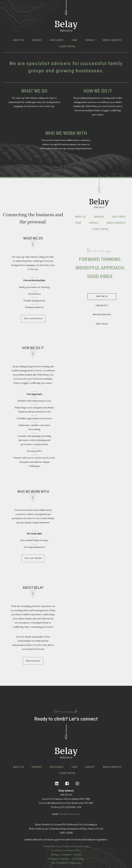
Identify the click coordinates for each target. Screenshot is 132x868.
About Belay (102, 324)
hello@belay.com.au (69, 814)
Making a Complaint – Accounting (66, 859)
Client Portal (67, 47)
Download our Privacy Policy (66, 851)
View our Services (33, 319)
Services (37, 40)
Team (74, 40)
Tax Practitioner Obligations (66, 863)
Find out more (33, 661)
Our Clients (57, 40)
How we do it (102, 306)
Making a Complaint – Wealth (66, 855)
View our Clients (33, 558)
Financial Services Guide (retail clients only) (66, 847)
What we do (102, 296)
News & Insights (112, 40)
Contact (90, 40)
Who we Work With (102, 315)
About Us (18, 40)
